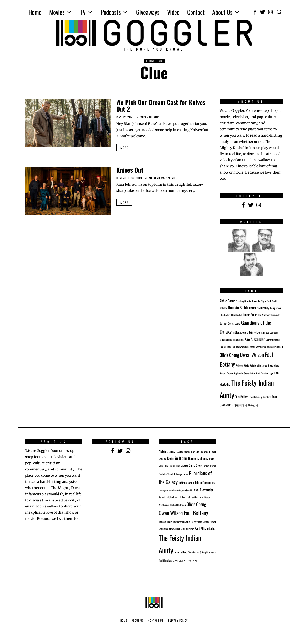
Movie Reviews (155, 178)
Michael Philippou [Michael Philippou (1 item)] (275, 347)
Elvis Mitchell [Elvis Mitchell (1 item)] (237, 315)
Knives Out (130, 170)
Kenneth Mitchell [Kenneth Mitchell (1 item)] (273, 340)
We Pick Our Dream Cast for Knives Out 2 (161, 106)
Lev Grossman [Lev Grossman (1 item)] (242, 347)
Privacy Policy (178, 620)
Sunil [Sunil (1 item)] (258, 373)
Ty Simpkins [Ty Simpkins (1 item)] (266, 397)
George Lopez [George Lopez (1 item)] (234, 323)
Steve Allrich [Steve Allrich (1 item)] (249, 373)
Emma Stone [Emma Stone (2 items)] (250, 315)
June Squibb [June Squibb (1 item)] (238, 340)
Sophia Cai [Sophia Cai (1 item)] (238, 373)
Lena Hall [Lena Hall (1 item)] (231, 347)
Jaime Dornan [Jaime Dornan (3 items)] (257, 332)
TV (83, 12)
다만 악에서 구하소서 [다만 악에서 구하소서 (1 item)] (246, 405)
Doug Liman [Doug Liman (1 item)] (275, 308)
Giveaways (148, 12)
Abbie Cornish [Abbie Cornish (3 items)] (228, 301)
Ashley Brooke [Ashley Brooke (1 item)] (245, 301)
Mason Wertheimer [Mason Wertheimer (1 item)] (258, 347)
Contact (196, 12)
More (124, 148)
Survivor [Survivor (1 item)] (265, 373)
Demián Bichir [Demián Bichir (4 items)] (238, 307)
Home (35, 12)
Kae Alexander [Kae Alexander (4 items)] (255, 339)
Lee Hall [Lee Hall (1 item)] (223, 347)
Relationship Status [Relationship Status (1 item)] (258, 365)
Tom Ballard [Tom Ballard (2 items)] (242, 397)
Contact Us (156, 620)
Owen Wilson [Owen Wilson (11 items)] (252, 355)
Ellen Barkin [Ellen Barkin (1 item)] (225, 315)
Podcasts (111, 12)
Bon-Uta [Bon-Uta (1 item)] (256, 301)
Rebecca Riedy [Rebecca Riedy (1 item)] (242, 365)
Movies (57, 12)
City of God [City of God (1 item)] (266, 301)
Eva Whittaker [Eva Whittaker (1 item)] (264, 315)
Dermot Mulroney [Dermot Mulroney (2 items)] (259, 308)
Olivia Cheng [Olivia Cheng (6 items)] (229, 355)
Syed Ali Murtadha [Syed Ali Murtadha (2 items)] (205, 528)
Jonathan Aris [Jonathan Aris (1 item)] (226, 340)
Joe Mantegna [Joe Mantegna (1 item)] (272, 332)
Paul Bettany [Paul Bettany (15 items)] (196, 513)
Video (173, 12)
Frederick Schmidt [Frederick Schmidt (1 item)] (167, 474)
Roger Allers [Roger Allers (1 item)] (273, 365)
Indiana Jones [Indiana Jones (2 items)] (240, 332)
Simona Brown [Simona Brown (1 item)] (226, 373)
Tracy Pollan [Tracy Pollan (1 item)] (254, 397)
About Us (222, 12)
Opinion (154, 117)
